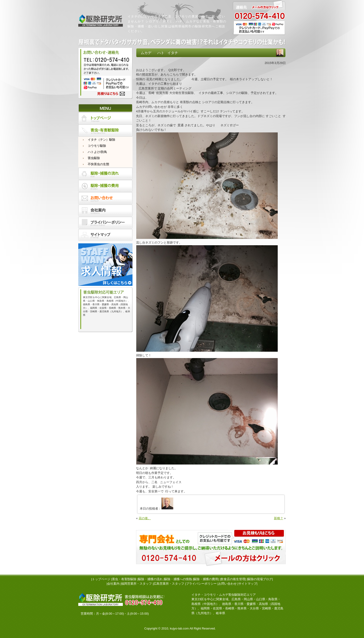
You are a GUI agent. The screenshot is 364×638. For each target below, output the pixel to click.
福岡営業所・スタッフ (136, 584)
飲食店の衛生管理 (233, 579)
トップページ (101, 579)
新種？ (279, 518)
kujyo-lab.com (179, 628)
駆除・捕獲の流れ (150, 579)
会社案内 (113, 584)
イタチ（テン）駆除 (101, 140)
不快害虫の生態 (98, 164)
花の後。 (145, 518)
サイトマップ (248, 584)
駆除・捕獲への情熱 (178, 579)
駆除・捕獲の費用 (206, 579)
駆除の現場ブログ (260, 579)
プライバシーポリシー (201, 584)
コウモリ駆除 (97, 146)
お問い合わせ (227, 584)
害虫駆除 (94, 158)
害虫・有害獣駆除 (124, 579)
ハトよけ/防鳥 (97, 152)
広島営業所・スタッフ (169, 584)
